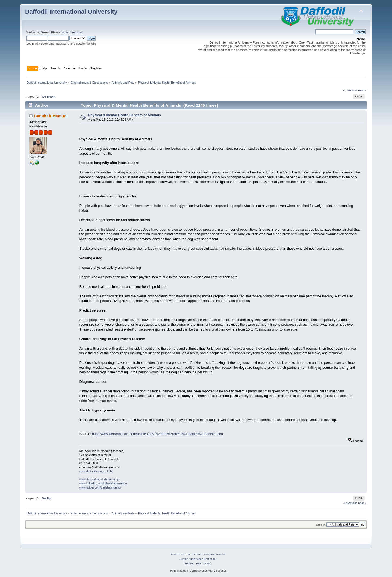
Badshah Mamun (50, 116)
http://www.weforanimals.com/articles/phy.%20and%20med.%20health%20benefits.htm (157, 434)
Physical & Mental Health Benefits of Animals (125, 115)
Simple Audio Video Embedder (198, 559)
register (77, 32)
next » (362, 90)
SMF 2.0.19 (178, 555)
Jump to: (321, 525)
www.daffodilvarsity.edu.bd (96, 471)
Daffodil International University (71, 12)
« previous (350, 90)
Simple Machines (215, 555)
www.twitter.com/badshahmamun (101, 487)
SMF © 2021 (195, 555)
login (65, 32)
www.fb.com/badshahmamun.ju (99, 479)
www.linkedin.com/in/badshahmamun (103, 483)
